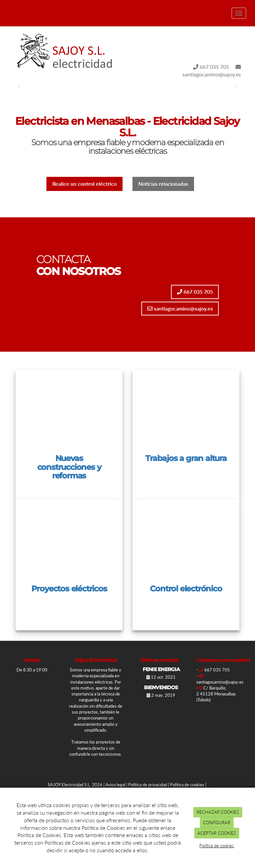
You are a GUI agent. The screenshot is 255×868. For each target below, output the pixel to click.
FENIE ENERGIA (161, 669)
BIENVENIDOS (161, 687)
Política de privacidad (148, 785)
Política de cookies (187, 785)
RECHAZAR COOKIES (218, 812)
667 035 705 (211, 67)
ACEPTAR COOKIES (217, 833)
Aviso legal (115, 785)
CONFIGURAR (217, 823)
